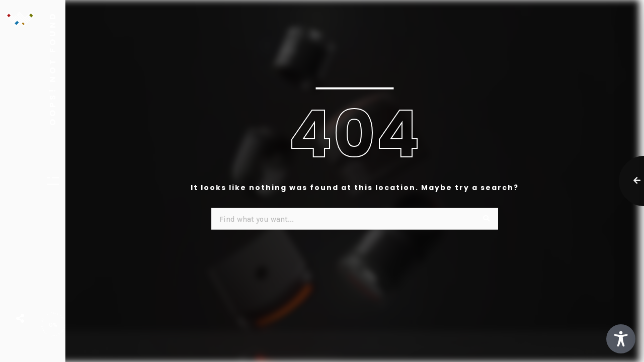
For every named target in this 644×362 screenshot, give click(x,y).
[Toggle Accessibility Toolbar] (621, 339)
